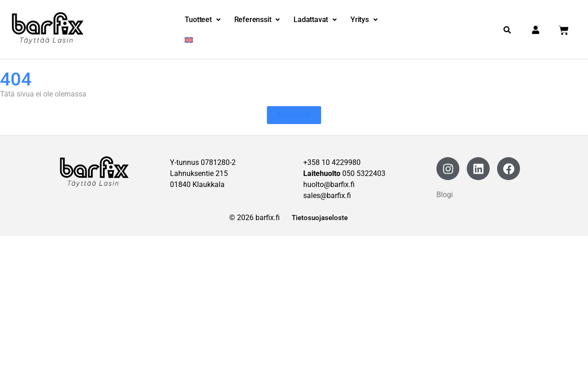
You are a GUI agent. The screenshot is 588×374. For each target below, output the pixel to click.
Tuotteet (202, 20)
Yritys (364, 20)
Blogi (445, 195)
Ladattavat (315, 20)
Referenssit (257, 20)
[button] (202, 20)
